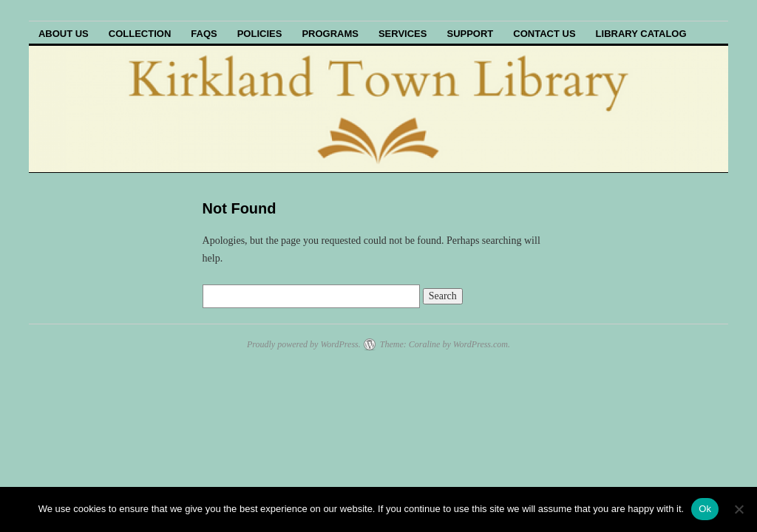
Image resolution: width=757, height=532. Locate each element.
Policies (260, 34)
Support (470, 34)
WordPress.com (481, 344)
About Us (64, 34)
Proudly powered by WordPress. (304, 344)
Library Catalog (641, 34)
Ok (705, 509)
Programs (330, 34)
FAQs (204, 34)
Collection (140, 34)
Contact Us (544, 34)
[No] (739, 509)
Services (403, 34)
